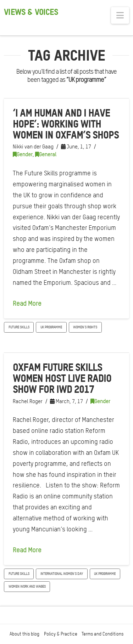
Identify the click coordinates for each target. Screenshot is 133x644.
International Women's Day (62, 574)
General (46, 154)
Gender (23, 154)
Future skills (19, 327)
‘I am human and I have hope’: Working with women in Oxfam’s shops (66, 124)
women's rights (85, 327)
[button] (120, 15)
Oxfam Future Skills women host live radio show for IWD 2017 (62, 378)
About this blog (24, 634)
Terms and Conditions (102, 634)
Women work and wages (27, 586)
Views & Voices (31, 12)
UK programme (51, 327)
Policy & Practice (61, 634)
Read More (27, 303)
